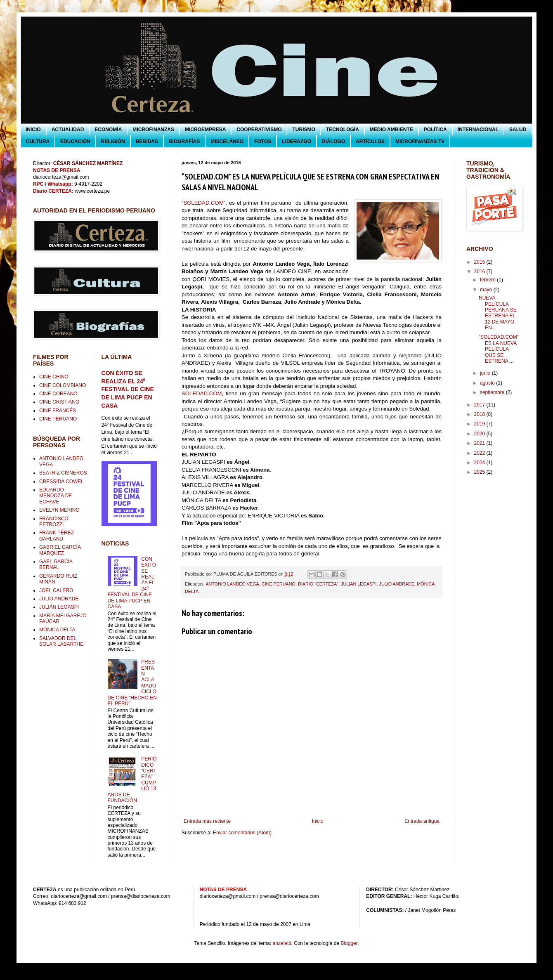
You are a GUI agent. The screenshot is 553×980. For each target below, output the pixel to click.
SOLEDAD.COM (203, 203)
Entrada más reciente (207, 821)
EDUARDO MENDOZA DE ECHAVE (56, 496)
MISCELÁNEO (227, 142)
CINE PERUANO (279, 584)
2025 (480, 472)
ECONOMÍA (108, 130)
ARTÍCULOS (370, 142)
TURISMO (304, 130)
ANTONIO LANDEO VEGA (232, 584)
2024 (480, 463)
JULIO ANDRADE (397, 584)
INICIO (33, 130)
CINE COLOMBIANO (63, 385)
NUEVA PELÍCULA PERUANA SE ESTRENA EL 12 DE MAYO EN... (498, 313)
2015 (480, 262)
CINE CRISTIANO (59, 402)
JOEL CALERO (56, 590)
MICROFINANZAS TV (420, 142)
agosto (488, 383)
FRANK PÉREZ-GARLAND (57, 536)
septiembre (493, 392)
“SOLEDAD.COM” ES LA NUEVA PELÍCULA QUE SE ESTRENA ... (499, 349)
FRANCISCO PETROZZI (54, 522)
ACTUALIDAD (68, 130)
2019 (480, 424)
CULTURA (38, 142)
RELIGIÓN (113, 142)
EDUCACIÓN (75, 142)
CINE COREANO (58, 394)
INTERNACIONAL (478, 130)
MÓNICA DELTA (57, 630)
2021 (480, 443)
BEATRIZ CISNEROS (63, 473)
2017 (480, 405)
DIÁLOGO (333, 142)
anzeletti (282, 943)
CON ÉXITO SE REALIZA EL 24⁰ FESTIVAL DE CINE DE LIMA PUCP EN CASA (128, 389)
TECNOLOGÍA (343, 130)
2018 (480, 414)
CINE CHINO (54, 377)
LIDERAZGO (297, 142)
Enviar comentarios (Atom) (242, 833)
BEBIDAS (147, 142)
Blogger (349, 943)
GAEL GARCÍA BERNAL (56, 564)
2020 (480, 434)
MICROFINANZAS (153, 130)
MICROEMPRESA (205, 130)
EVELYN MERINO (59, 510)
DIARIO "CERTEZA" (318, 584)
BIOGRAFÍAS (184, 142)
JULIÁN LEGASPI (359, 584)
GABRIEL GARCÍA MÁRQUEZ (60, 550)
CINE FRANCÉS (58, 411)
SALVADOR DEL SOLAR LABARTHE (61, 641)
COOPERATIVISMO (259, 130)
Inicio (318, 821)
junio (486, 373)
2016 (480, 272)
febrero (488, 280)
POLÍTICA (435, 130)
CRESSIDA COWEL (61, 482)
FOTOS (263, 142)
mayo (487, 290)
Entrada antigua (422, 821)
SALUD (518, 130)
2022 (480, 453)
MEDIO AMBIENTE (391, 130)
